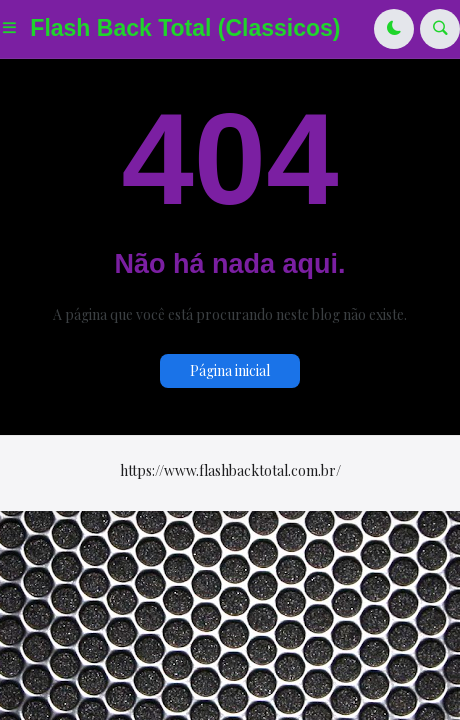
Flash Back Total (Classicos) (185, 28)
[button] (15, 29)
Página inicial (230, 370)
